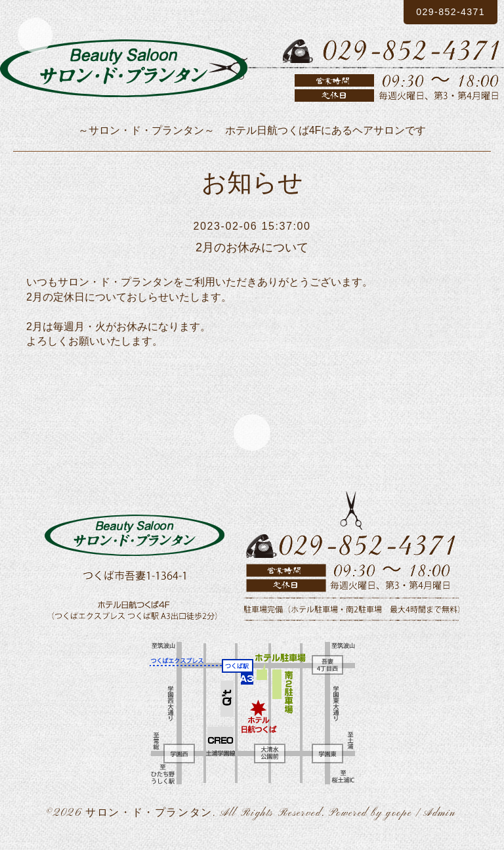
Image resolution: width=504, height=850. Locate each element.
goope (399, 816)
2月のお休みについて (252, 247)
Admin (440, 816)
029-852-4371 (441, 12)
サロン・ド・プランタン (149, 816)
